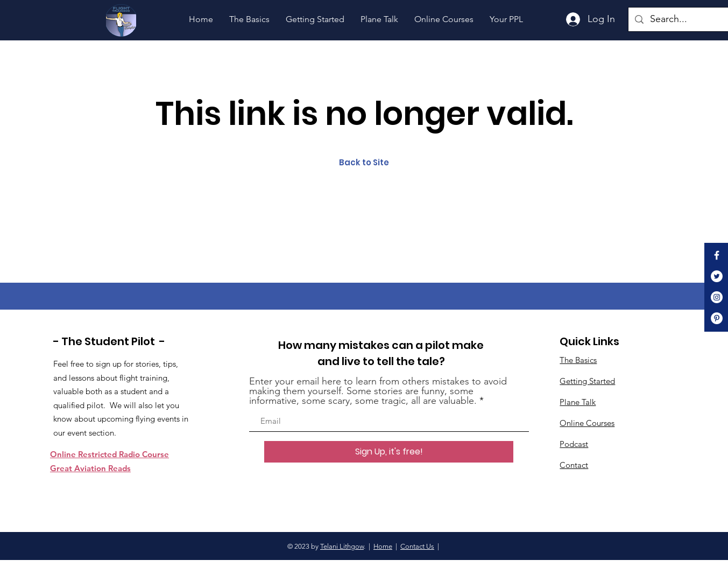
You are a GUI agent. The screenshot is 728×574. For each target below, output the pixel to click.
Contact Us (417, 546)
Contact (574, 465)
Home (383, 546)
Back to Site (364, 162)
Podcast (574, 444)
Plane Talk (578, 402)
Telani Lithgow (342, 546)
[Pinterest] (717, 318)
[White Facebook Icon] (717, 255)
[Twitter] (717, 276)
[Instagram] (717, 297)
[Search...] (687, 19)
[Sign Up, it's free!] (389, 452)
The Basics (578, 360)
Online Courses (587, 423)
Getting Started (587, 381)
